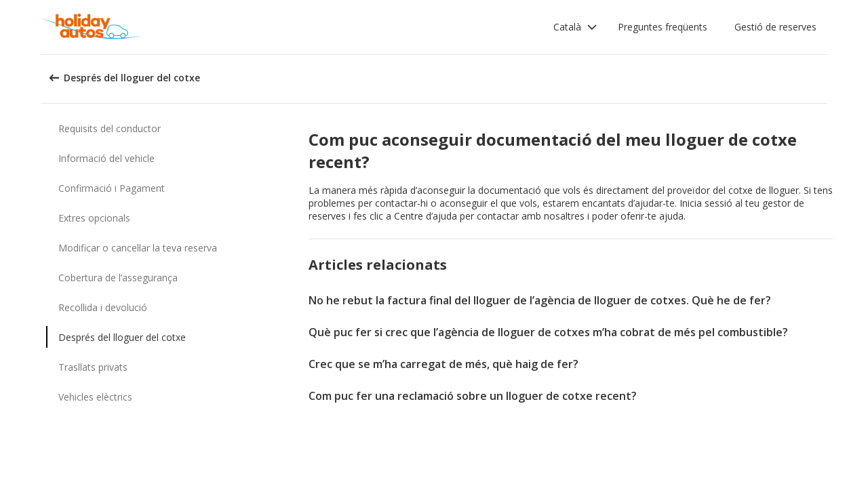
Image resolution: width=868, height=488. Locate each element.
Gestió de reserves (775, 27)
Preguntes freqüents (663, 27)
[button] (575, 27)
